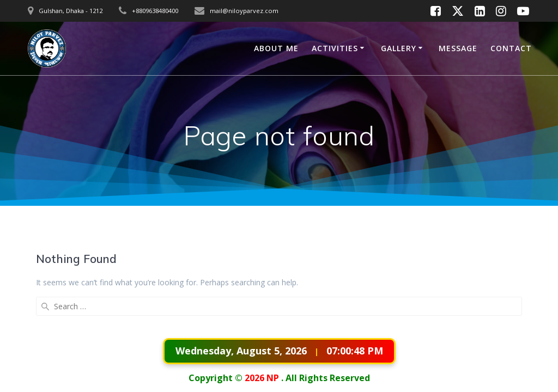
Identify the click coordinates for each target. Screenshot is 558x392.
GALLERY (399, 48)
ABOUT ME (276, 48)
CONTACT (511, 48)
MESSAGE (458, 48)
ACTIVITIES (335, 48)
